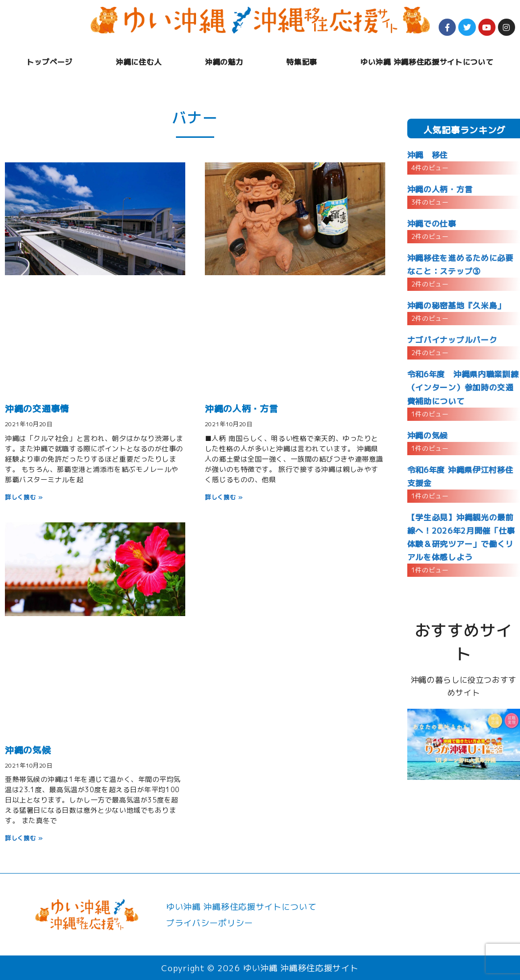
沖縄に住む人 (139, 62)
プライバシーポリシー (210, 923)
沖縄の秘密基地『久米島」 (456, 306)
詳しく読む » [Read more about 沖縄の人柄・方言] (224, 497)
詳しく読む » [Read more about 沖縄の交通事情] (24, 497)
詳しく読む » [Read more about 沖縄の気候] (24, 838)
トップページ (50, 62)
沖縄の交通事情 (37, 409)
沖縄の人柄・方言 (242, 409)
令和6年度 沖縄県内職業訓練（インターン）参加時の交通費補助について (463, 387)
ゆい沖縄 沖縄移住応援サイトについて (427, 62)
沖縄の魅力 (224, 62)
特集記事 (302, 62)
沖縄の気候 (28, 750)
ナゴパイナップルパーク (452, 340)
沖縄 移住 (428, 155)
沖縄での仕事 (432, 224)
